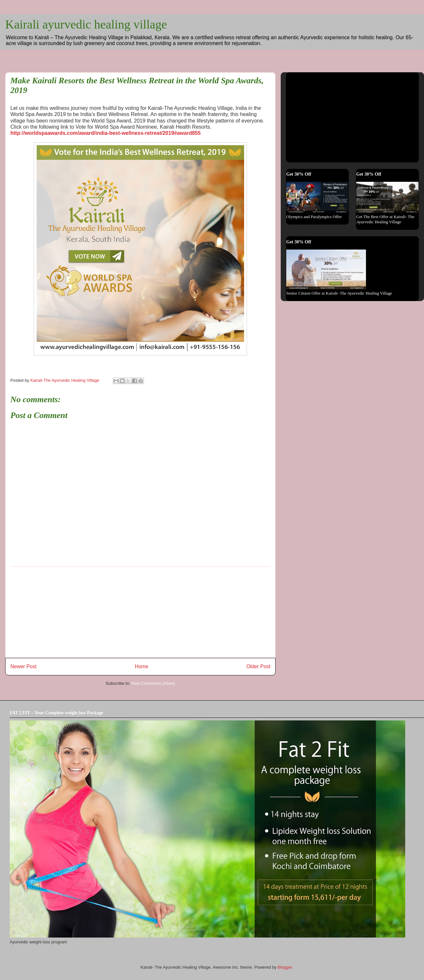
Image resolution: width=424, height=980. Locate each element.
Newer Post (24, 666)
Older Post (258, 666)
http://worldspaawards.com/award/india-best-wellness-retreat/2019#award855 (106, 133)
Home (142, 666)
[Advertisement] (140, 612)
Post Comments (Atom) (153, 683)
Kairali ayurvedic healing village (86, 24)
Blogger (285, 967)
